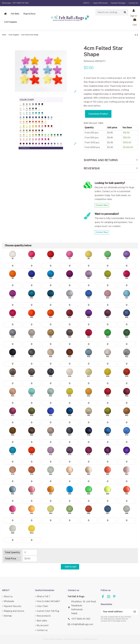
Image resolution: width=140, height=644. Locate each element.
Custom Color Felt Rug (48, 611)
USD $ (87, 3)
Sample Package (118, 3)
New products (44, 616)
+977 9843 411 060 (81, 619)
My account (43, 625)
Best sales (42, 621)
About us (8, 596)
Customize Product (98, 114)
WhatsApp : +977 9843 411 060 (15, 3)
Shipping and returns (14, 611)
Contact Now (102, 205)
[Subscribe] (135, 612)
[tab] (111, 160)
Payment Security (12, 606)
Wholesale (9, 601)
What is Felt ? (43, 596)
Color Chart (42, 606)
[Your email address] (116, 612)
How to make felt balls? (48, 601)
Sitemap (8, 616)
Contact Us (133, 3)
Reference (89, 61)
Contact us (42, 630)
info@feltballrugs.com (82, 624)
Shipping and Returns (111, 160)
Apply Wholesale (101, 3)
